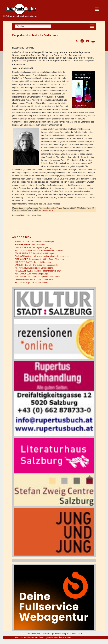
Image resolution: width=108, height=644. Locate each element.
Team (61, 637)
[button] (77, 41)
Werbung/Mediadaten (49, 637)
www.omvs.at (48, 210)
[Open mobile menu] (92, 26)
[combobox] (33, 26)
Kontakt (68, 637)
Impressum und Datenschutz (26, 637)
